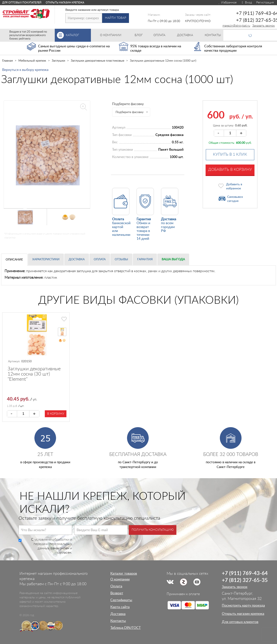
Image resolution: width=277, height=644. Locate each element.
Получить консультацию (153, 530)
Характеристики (46, 259)
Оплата (100, 259)
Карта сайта (120, 607)
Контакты (118, 621)
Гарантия (145, 259)
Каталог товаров (124, 574)
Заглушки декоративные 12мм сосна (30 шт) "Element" (34, 374)
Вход (246, 3)
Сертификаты (121, 600)
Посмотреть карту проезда (243, 606)
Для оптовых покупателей (22, 3)
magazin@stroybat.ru (236, 26)
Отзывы (121, 259)
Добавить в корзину (230, 170)
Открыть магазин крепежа (65, 3)
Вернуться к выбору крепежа (25, 70)
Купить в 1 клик (230, 155)
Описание (14, 260)
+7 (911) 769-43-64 (245, 574)
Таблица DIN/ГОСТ (126, 628)
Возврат (117, 593)
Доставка (77, 259)
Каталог (78, 35)
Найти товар (116, 18)
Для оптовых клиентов (240, 622)
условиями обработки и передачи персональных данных (53, 544)
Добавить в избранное (234, 186)
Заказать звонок (264, 26)
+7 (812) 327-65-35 (245, 580)
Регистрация (265, 3)
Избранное (227, 3)
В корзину (56, 414)
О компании (120, 579)
